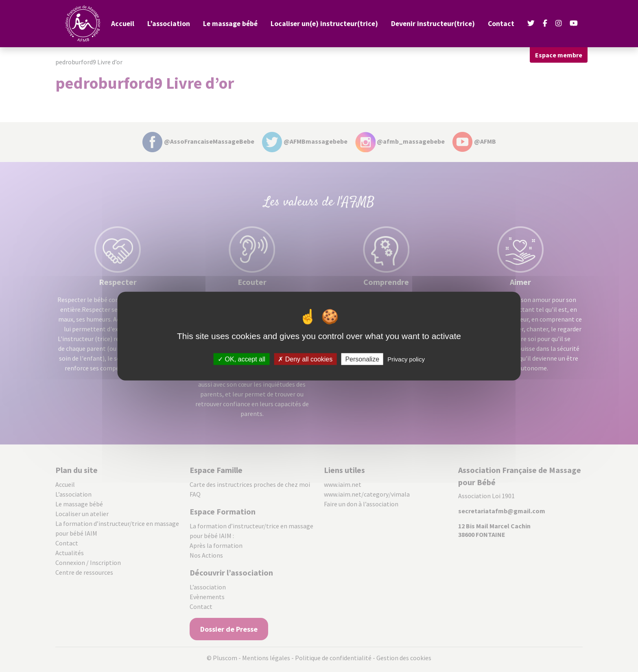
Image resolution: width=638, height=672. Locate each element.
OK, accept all (241, 359)
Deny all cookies (305, 359)
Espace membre (559, 55)
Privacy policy (406, 359)
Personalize (362, 359)
